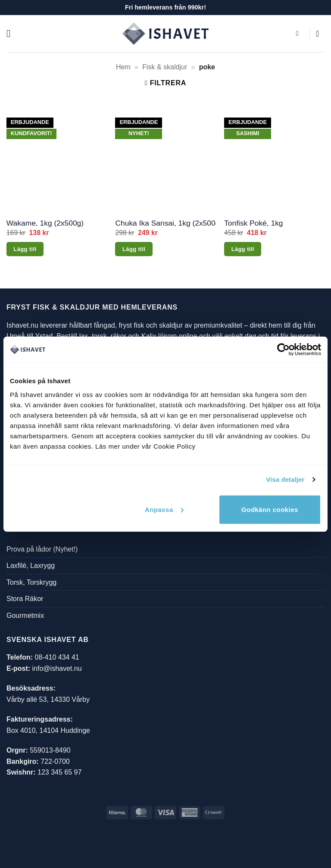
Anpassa (164, 509)
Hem (123, 67)
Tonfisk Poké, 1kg (253, 223)
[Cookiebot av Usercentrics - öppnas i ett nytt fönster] (283, 350)
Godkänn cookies (270, 509)
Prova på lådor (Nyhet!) (42, 549)
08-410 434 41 (57, 657)
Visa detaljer (285, 479)
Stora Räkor (25, 599)
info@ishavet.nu (57, 668)
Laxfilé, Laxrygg (31, 566)
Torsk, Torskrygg (31, 582)
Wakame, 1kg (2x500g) (45, 223)
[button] (12, 33)
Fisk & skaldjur (165, 67)
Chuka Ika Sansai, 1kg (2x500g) (165, 223)
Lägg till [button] (25, 249)
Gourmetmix (25, 615)
